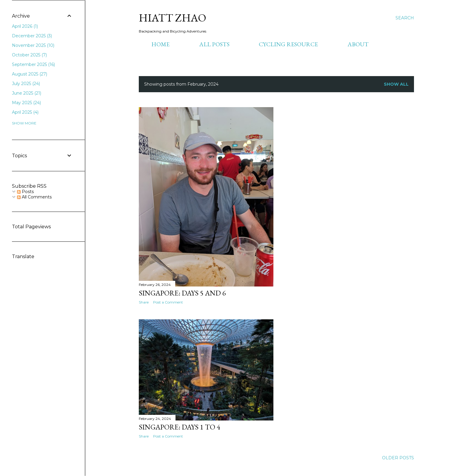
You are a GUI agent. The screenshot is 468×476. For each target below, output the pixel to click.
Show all (396, 84)
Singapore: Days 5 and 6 (182, 293)
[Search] (405, 18)
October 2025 (29, 55)
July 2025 (26, 84)
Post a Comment (168, 302)
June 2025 (27, 93)
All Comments (34, 197)
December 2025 (32, 36)
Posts (25, 192)
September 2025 (33, 64)
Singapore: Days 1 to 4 (180, 427)
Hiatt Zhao (173, 18)
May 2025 (26, 103)
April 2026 (25, 26)
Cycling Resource (288, 44)
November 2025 (33, 45)
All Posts (214, 44)
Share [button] (144, 302)
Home (160, 44)
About (358, 44)
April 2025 (25, 112)
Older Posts (398, 458)
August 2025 (30, 74)
